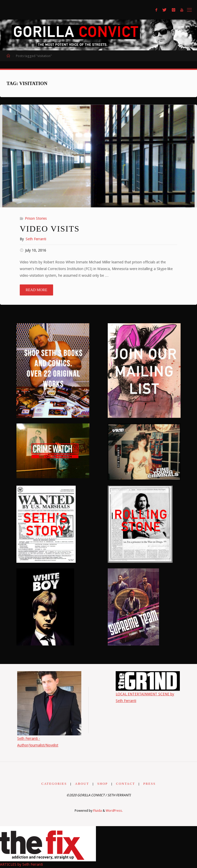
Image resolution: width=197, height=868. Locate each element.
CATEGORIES (54, 784)
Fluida (97, 811)
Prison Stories (36, 218)
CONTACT (125, 784)
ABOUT (82, 784)
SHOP (102, 784)
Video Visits (50, 229)
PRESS (150, 784)
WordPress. (114, 811)
